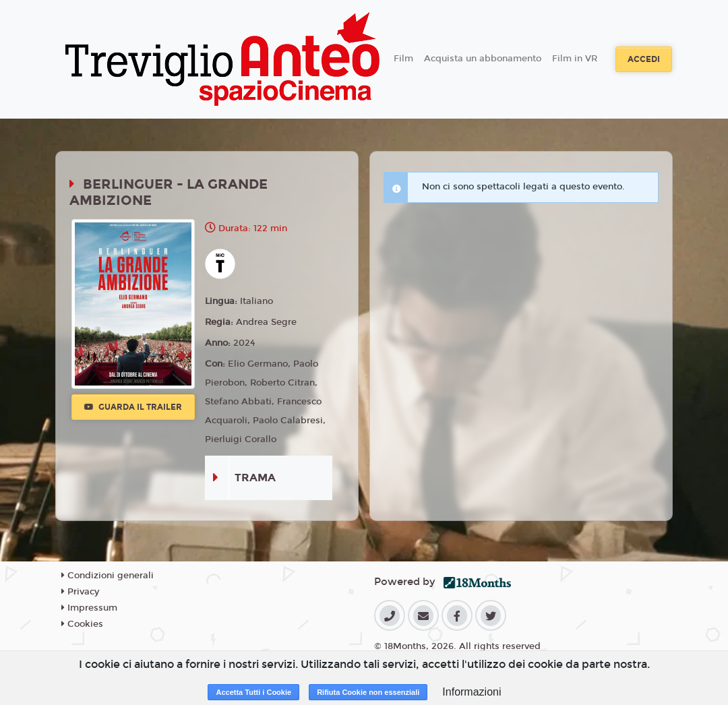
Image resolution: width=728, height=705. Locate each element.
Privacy (80, 592)
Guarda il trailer (133, 407)
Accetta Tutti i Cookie (253, 692)
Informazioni (472, 692)
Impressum (89, 608)
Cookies (82, 624)
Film (403, 59)
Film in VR (575, 59)
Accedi (644, 59)
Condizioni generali (108, 576)
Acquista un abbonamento (483, 59)
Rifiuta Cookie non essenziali (368, 692)
